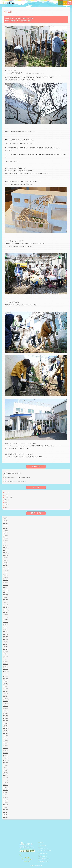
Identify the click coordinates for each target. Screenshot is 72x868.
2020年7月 (6, 637)
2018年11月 (6, 674)
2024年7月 (6, 555)
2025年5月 (6, 538)
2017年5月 (6, 716)
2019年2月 (6, 666)
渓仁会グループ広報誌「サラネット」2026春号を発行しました (17, 478)
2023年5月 (6, 582)
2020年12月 (6, 629)
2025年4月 (6, 541)
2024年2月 (6, 563)
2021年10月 (6, 610)
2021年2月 (6, 625)
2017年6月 (6, 713)
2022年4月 (6, 602)
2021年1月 (6, 627)
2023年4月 (6, 585)
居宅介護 (7, 500)
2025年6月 (6, 536)
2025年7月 (6, 533)
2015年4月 (6, 775)
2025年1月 (6, 545)
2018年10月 (6, 676)
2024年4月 (6, 560)
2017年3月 (6, 721)
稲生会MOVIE (43, 856)
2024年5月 (6, 558)
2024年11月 (6, 550)
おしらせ (7, 492)
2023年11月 (6, 570)
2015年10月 (6, 760)
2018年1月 (6, 696)
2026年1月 (6, 523)
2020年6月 (6, 639)
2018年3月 (6, 691)
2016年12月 (6, 728)
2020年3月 (6, 642)
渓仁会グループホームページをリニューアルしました (15, 482)
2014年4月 (6, 805)
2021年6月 (6, 615)
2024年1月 (6, 565)
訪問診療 (7, 507)
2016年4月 (6, 746)
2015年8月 (6, 765)
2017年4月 (6, 718)
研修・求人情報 (43, 854)
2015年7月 (6, 768)
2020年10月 (6, 632)
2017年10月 (6, 704)
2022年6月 (6, 597)
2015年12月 (6, 755)
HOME (41, 843)
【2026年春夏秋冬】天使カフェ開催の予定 (12, 474)
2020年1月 (6, 644)
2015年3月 (6, 778)
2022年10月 (6, 592)
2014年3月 (6, 807)
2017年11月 (6, 701)
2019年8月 (6, 654)
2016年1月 (6, 753)
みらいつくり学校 (8, 497)
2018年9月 (6, 679)
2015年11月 (6, 758)
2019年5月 (6, 662)
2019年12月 (6, 647)
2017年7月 (6, 711)
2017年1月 (6, 726)
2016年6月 (6, 741)
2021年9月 (6, 612)
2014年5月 (6, 802)
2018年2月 (6, 694)
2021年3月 (6, 622)
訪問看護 (7, 505)
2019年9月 (6, 652)
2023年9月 (6, 575)
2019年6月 (6, 659)
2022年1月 (6, 605)
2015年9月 (6, 763)
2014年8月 (6, 795)
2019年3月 (6, 664)
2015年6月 (6, 770)
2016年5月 (6, 743)
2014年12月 (6, 785)
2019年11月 (6, 649)
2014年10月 (6, 790)
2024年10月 (6, 553)
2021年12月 (6, 607)
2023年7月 (6, 578)
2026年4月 (6, 518)
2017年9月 (6, 706)
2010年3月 (6, 817)
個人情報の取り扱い (45, 859)
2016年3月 (6, 748)
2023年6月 (6, 580)
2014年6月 (6, 800)
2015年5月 (6, 773)
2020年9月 (6, 634)
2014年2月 (6, 810)
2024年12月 (6, 548)
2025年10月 (6, 528)
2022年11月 (6, 590)
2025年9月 (6, 531)
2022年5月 (6, 600)
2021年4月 (6, 620)
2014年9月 (6, 793)
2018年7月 (6, 681)
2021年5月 (6, 617)
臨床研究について (44, 862)
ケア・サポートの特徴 (45, 851)
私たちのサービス (44, 848)
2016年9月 (6, 733)
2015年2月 (6, 780)
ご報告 (6, 495)
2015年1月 (6, 783)
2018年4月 (6, 689)
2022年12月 (6, 587)
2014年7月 (6, 797)
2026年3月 (6, 521)
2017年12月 (6, 699)
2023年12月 (6, 568)
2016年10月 (6, 731)
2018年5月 (6, 686)
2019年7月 (6, 657)
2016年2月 (6, 750)
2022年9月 (6, 595)
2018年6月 (6, 684)
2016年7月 (6, 738)
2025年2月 (6, 543)
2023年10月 (6, 573)
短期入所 (7, 502)
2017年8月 (6, 709)
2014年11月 (6, 788)
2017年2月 (6, 723)
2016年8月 (6, 736)
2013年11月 (6, 815)
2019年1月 (6, 669)
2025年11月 (6, 526)
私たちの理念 (43, 845)
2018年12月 (6, 671)
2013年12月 (6, 812)
